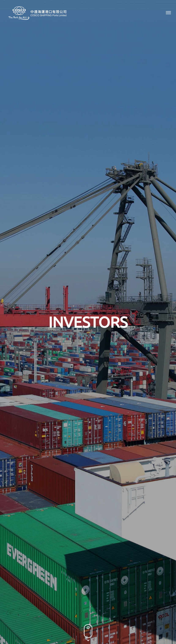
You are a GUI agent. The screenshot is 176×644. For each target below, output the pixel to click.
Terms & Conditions (92, 630)
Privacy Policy (65, 630)
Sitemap (115, 630)
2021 (144, 200)
